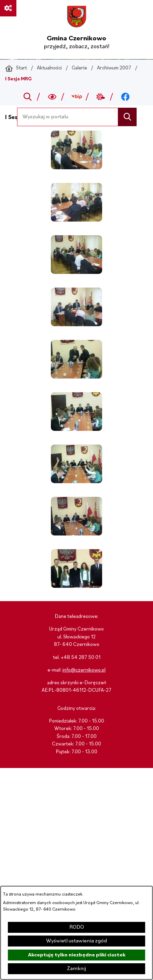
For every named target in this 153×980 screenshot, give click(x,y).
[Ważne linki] (8, 8)
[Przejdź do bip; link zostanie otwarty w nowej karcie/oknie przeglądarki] (76, 97)
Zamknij (76, 969)
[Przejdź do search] (28, 97)
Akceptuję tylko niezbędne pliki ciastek (77, 955)
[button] (76, 168)
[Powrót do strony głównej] (16, 68)
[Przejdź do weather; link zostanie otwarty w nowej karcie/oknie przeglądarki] (101, 97)
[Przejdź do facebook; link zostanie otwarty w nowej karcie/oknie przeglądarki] (125, 97)
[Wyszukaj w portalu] (68, 117)
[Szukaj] (127, 117)
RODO (77, 927)
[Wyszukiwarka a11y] (52, 97)
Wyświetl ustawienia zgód (76, 941)
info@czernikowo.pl (84, 670)
